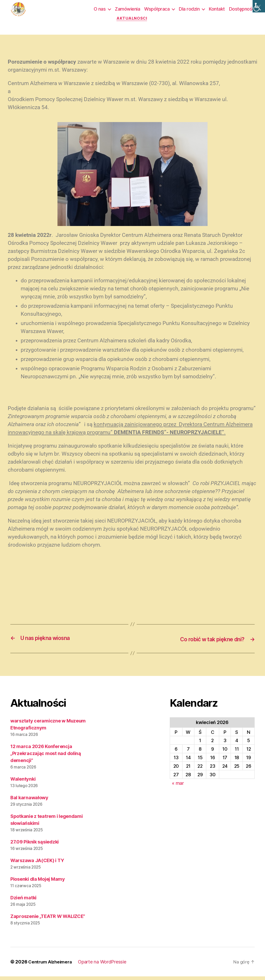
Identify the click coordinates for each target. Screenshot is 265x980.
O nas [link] (100, 10)
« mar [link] (178, 787)
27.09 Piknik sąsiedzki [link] (35, 845)
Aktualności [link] (132, 22)
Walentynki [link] (23, 783)
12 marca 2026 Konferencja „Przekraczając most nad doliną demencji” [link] (46, 757)
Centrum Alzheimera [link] (51, 965)
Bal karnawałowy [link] (29, 801)
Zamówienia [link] (127, 10)
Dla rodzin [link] (189, 10)
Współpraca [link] (157, 10)
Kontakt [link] (217, 10)
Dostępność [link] (242, 10)
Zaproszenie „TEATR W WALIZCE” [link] (48, 920)
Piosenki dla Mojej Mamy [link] (38, 883)
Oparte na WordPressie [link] (105, 965)
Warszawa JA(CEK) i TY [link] (37, 864)
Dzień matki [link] (23, 901)
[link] (259, 6)
